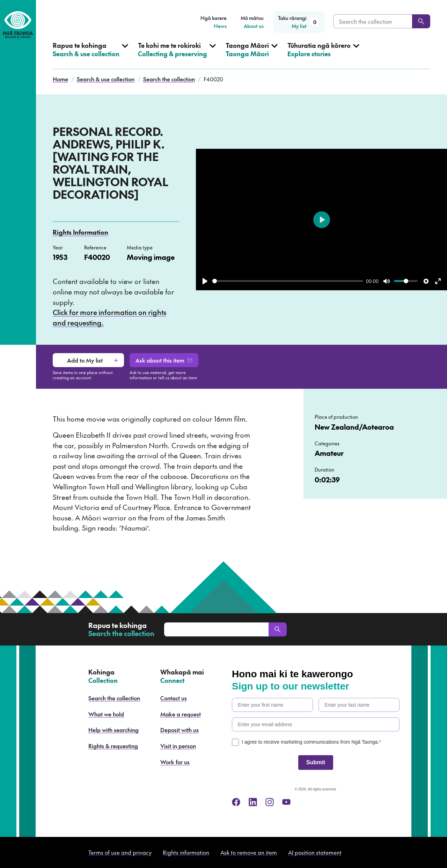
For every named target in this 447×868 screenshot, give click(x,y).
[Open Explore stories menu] (323, 55)
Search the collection (169, 79)
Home (60, 79)
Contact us (174, 698)
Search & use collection (106, 79)
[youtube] (286, 802)
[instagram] (270, 802)
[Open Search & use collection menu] (90, 55)
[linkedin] (253, 802)
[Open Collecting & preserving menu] (177, 55)
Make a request (181, 714)
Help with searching (113, 730)
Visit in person (178, 746)
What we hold (106, 714)
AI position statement (315, 852)
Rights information (186, 852)
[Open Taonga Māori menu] (252, 55)
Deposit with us (179, 730)
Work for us (175, 762)
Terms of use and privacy (120, 852)
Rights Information (80, 232)
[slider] (288, 281)
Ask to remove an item (249, 852)
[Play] (205, 281)
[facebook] (236, 802)
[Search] (421, 21)
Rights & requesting (113, 746)
